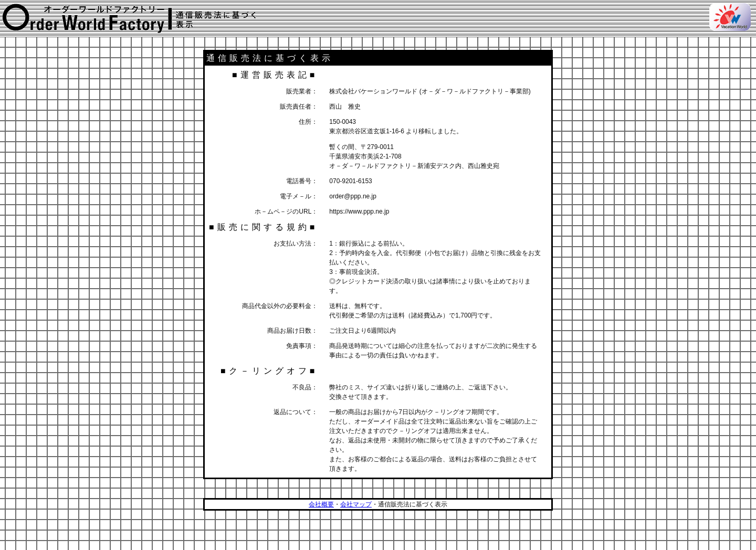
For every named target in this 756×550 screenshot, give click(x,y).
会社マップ (356, 504)
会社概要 (321, 504)
